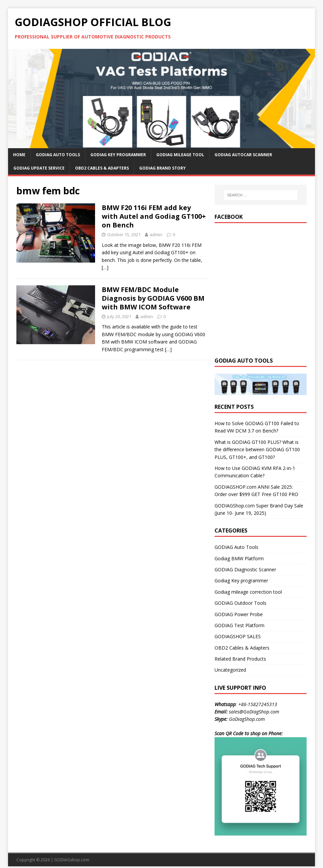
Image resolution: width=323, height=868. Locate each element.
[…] (105, 267)
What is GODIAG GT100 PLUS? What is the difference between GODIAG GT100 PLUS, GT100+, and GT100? (257, 450)
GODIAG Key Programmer (118, 155)
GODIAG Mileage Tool (180, 155)
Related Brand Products (240, 659)
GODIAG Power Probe (239, 614)
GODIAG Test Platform (239, 625)
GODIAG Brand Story (163, 168)
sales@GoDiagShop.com (254, 712)
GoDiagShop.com (247, 719)
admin (156, 234)
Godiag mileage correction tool (248, 592)
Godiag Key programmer (241, 581)
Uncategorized (230, 670)
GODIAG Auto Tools (58, 155)
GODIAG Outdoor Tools (240, 603)
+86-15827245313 (258, 704)
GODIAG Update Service (39, 168)
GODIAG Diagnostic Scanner (245, 569)
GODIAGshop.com (72, 860)
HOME (19, 155)
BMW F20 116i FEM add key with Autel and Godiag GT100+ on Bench (154, 216)
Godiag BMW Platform (239, 558)
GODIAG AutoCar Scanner (243, 155)
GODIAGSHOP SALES (238, 636)
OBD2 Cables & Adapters (102, 168)
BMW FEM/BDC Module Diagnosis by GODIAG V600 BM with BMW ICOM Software (153, 298)
